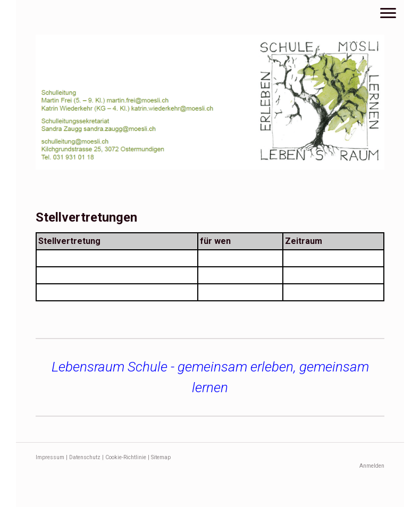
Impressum (50, 457)
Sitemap (161, 457)
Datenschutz (85, 457)
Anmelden (372, 466)
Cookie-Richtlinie (126, 457)
